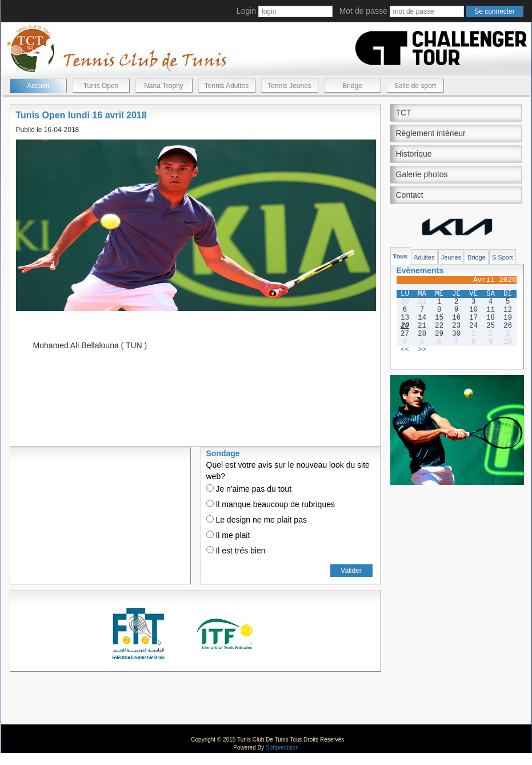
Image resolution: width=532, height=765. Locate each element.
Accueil (38, 86)
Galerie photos (422, 174)
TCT (404, 113)
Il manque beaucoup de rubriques (271, 504)
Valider (351, 571)
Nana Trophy (164, 86)
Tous (400, 256)
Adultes (424, 257)
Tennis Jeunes (289, 86)
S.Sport (503, 257)
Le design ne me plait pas (257, 520)
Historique (414, 154)
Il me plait (228, 535)
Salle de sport (415, 86)
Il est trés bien (236, 551)
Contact (410, 195)
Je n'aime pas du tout (249, 489)
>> (422, 350)
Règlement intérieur (431, 133)
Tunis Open (101, 86)
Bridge (352, 86)
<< (405, 350)
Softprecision (282, 748)
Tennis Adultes (227, 86)
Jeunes (451, 257)
